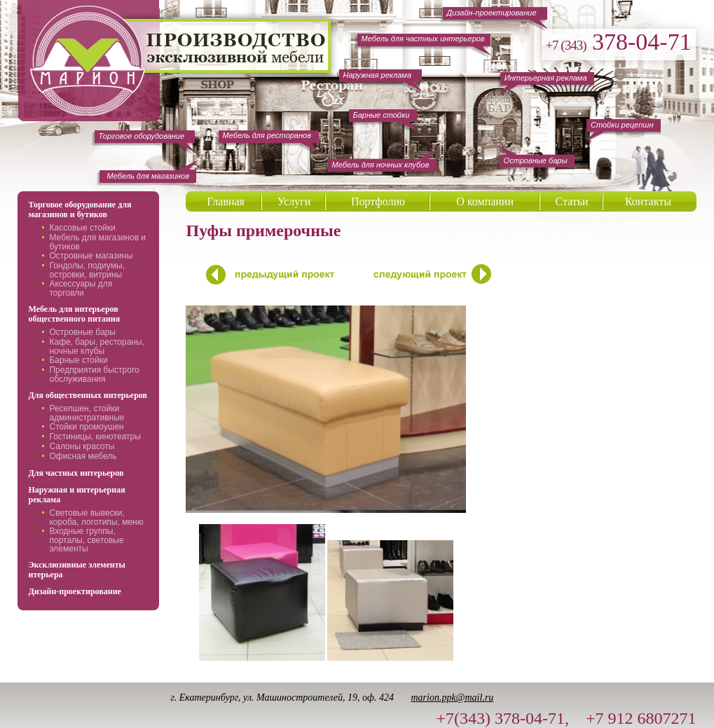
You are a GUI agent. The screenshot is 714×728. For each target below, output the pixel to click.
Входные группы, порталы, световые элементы (86, 540)
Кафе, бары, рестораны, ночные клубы (96, 346)
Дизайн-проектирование (74, 591)
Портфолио (378, 201)
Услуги (294, 201)
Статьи (571, 201)
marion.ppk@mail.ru (452, 698)
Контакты (648, 201)
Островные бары (82, 332)
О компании (485, 201)
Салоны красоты (82, 446)
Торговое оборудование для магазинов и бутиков (80, 210)
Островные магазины (91, 256)
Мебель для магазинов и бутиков (97, 242)
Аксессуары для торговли (81, 288)
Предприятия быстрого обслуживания (94, 375)
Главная (226, 201)
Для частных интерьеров (76, 473)
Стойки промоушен (86, 427)
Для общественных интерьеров (88, 395)
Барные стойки (78, 360)
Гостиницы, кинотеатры (95, 437)
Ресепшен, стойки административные (87, 413)
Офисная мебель (83, 456)
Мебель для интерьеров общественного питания (74, 314)
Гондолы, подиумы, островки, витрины (87, 270)
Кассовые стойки (82, 228)
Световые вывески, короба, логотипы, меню (96, 517)
